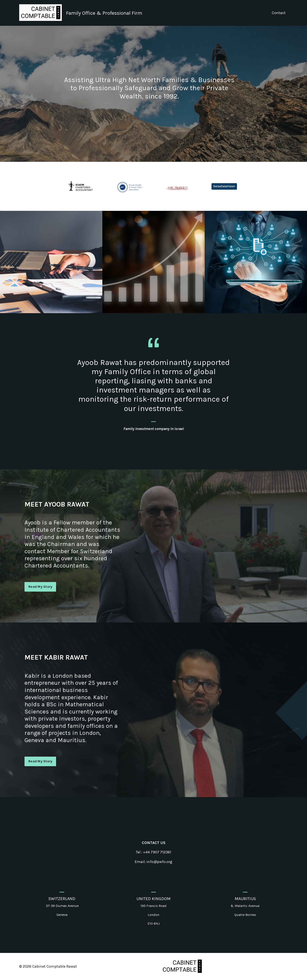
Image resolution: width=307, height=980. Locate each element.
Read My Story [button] (40, 608)
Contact (279, 13)
